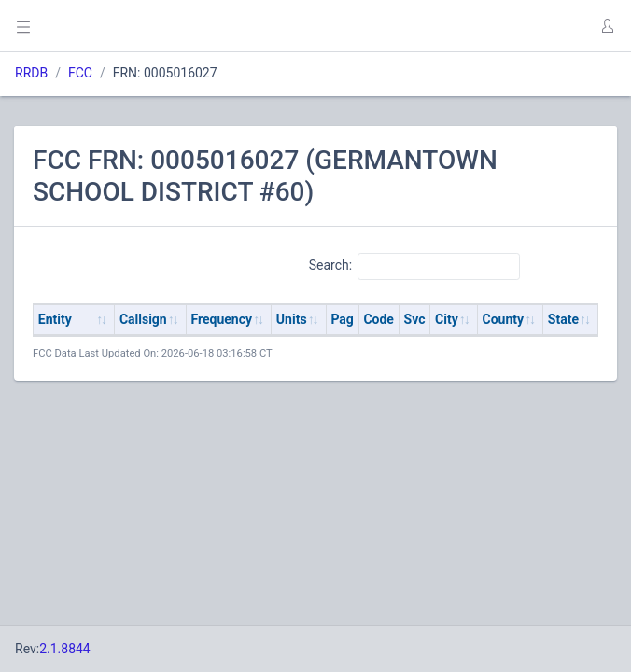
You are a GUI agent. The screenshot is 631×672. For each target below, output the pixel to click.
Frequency (222, 319)
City (447, 319)
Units (292, 319)
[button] (607, 26)
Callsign (143, 319)
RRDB (31, 73)
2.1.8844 (65, 649)
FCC (80, 73)
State (563, 319)
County (504, 319)
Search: (415, 266)
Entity (55, 319)
